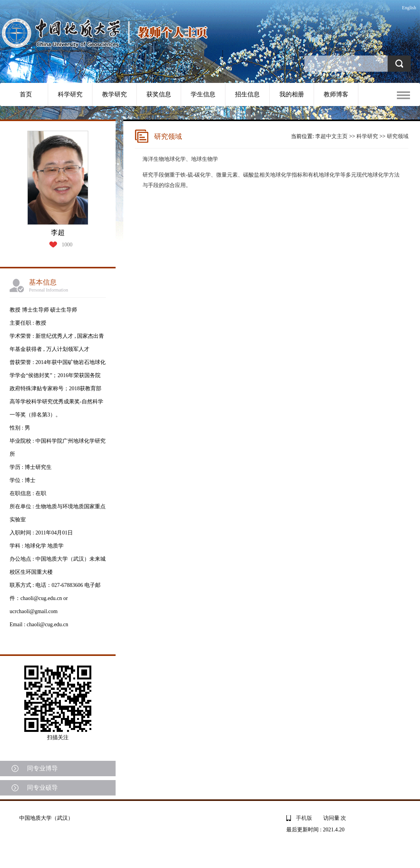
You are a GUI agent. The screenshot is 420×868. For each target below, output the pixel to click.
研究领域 (398, 136)
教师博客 (336, 94)
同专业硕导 (42, 788)
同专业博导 (42, 768)
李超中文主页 (331, 136)
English (409, 8)
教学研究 (114, 94)
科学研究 (70, 94)
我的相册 (292, 94)
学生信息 (203, 94)
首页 (26, 94)
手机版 (304, 818)
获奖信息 (159, 94)
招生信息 (247, 94)
